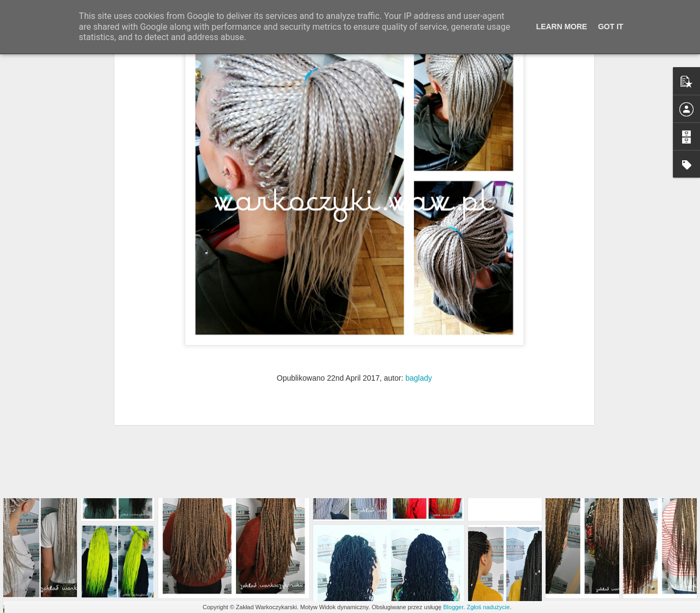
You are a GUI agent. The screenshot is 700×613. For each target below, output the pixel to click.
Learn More (562, 27)
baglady (419, 277)
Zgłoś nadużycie (488, 607)
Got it (611, 27)
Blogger (453, 607)
